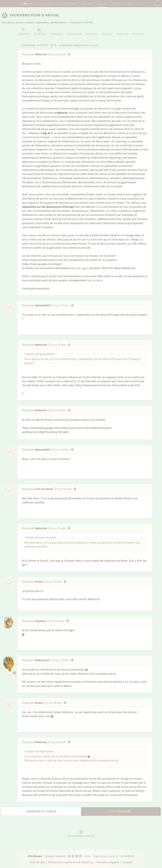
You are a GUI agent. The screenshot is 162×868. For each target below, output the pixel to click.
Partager (91, 31)
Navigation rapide (81, 834)
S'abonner (56, 31)
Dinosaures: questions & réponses (71, 862)
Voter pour (74, 31)
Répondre (40, 31)
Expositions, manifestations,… (52, 22)
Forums (30, 22)
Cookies (127, 862)
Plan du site (133, 4)
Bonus (116, 4)
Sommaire (23, 31)
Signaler (138, 31)
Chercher (123, 31)
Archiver (107, 31)
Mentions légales (108, 862)
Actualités (46, 4)
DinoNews (26, 4)
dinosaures (67, 4)
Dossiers (87, 4)
